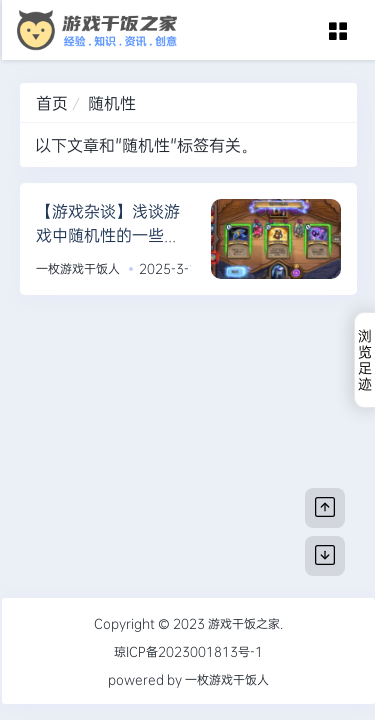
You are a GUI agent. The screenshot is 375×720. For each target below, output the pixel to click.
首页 (52, 102)
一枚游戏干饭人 (78, 268)
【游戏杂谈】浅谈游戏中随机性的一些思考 (108, 234)
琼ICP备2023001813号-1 (188, 651)
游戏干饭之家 (244, 623)
